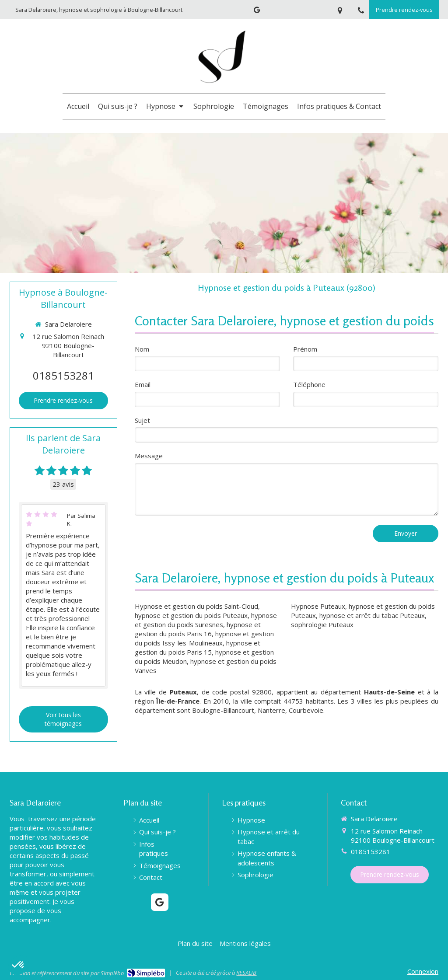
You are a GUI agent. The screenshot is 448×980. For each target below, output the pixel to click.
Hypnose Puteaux (318, 606)
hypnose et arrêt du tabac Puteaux (372, 615)
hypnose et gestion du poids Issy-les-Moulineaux (204, 638)
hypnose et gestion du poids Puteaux (191, 615)
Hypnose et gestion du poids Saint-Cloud (196, 606)
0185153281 (63, 375)
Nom (142, 349)
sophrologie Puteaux (322, 624)
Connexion (423, 971)
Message (149, 456)
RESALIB (246, 973)
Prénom (305, 349)
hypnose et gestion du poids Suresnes (206, 620)
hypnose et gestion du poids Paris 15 (198, 647)
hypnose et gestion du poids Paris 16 (198, 629)
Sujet (142, 420)
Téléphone (309, 384)
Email (143, 384)
